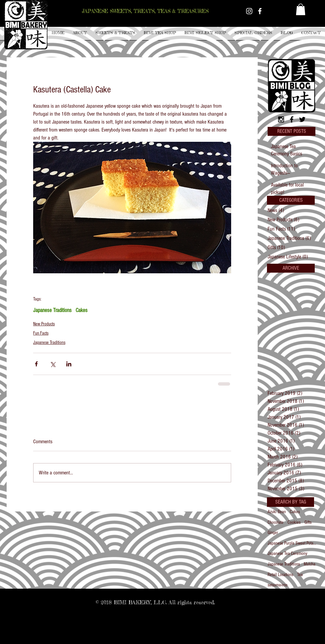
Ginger (273, 533)
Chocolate (276, 522)
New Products (44, 324)
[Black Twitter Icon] (302, 119)
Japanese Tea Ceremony (288, 554)
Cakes (82, 310)
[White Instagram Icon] (249, 11)
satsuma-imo (278, 585)
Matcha (310, 564)
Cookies (294, 522)
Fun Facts (41, 333)
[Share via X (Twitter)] (53, 364)
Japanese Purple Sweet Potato (292, 543)
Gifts (308, 522)
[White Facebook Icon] (260, 11)
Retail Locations (280, 575)
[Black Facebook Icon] (292, 119)
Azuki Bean (277, 512)
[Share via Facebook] (36, 364)
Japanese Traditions (52, 310)
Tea (300, 575)
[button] (115, 33)
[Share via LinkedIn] (69, 364)
